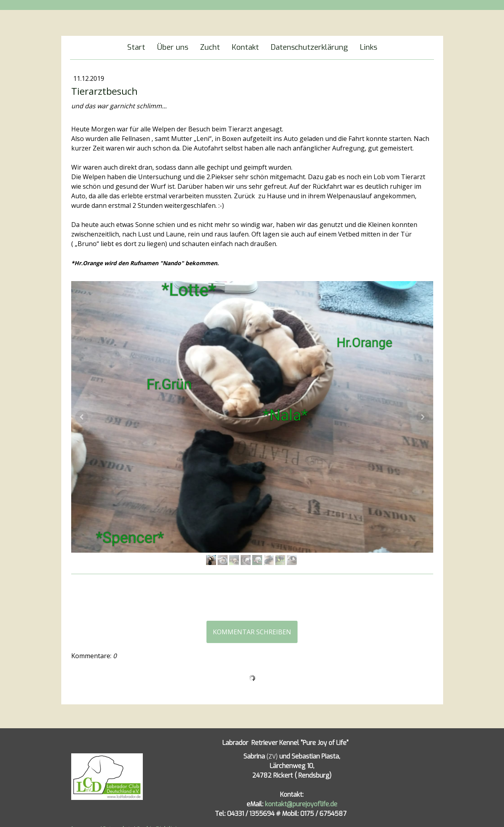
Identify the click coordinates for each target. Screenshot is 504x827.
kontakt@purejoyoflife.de (301, 804)
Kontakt (245, 47)
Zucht (210, 47)
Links (369, 47)
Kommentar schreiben (252, 632)
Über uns (173, 47)
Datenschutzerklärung (309, 47)
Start (136, 47)
